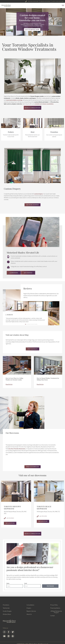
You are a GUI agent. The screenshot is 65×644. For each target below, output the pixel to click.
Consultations (30, 605)
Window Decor (7, 614)
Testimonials (6, 608)
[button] (63, 5)
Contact (52, 616)
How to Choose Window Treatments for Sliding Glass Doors (48, 379)
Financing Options (55, 608)
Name (8, 584)
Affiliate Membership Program (56, 612)
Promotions (6, 605)
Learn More (14, 273)
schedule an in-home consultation (44, 105)
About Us (29, 614)
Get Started (28, 273)
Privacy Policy (54, 605)
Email (26, 584)
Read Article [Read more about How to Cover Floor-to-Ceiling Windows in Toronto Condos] (9, 385)
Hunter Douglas (7, 611)
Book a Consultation (32, 108)
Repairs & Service (31, 611)
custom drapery (38, 194)
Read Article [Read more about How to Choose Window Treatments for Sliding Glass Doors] (40, 385)
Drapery (29, 608)
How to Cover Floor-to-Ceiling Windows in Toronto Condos (14, 379)
